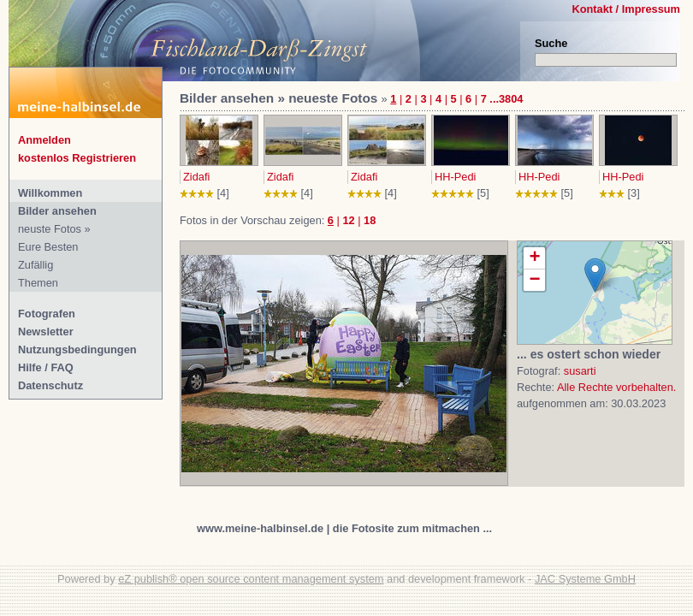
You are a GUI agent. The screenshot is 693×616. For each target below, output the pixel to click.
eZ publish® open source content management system (251, 579)
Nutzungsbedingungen (77, 349)
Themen (38, 283)
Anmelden (44, 140)
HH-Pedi (455, 177)
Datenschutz (50, 385)
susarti (580, 371)
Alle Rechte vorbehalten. (616, 387)
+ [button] (534, 258)
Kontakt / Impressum (626, 9)
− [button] (534, 280)
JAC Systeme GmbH (585, 579)
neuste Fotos (50, 229)
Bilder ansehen (57, 211)
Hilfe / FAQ (46, 367)
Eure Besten (48, 247)
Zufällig (36, 265)
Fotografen (47, 314)
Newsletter (46, 332)
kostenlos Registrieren (77, 158)
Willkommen (50, 193)
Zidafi (196, 177)
